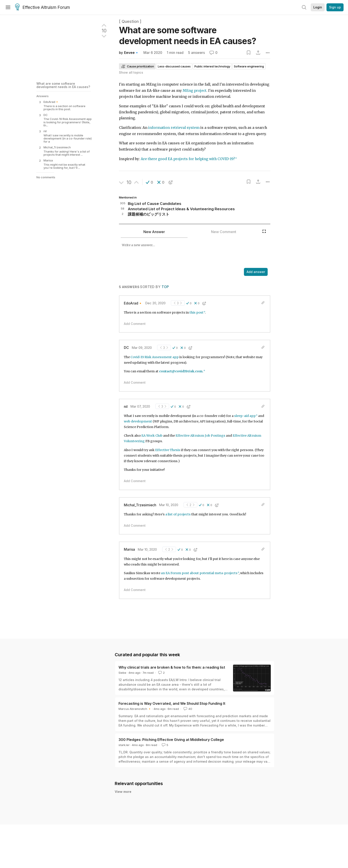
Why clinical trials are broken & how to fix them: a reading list (172, 667)
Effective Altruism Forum (43, 8)
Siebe (122, 673)
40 (187, 709)
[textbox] (190, 253)
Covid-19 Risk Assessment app (155, 357)
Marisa (129, 549)
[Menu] (8, 7)
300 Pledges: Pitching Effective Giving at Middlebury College (171, 740)
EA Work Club (152, 436)
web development (138, 421)
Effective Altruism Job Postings (200, 436)
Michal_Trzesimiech (140, 505)
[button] (149, 182)
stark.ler (124, 745)
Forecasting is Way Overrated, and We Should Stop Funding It (172, 703)
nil (126, 407)
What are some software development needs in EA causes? (63, 85)
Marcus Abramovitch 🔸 (135, 709)
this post (197, 312)
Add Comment (135, 324)
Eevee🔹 (131, 53)
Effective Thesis (168, 450)
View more (123, 792)
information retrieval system (174, 128)
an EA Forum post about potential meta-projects (199, 573)
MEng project (195, 91)
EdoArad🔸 (133, 303)
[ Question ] (130, 21)
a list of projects (178, 514)
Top (165, 287)
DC (126, 348)
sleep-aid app (245, 416)
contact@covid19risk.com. (181, 371)
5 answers (196, 53)
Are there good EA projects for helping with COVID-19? (188, 159)
